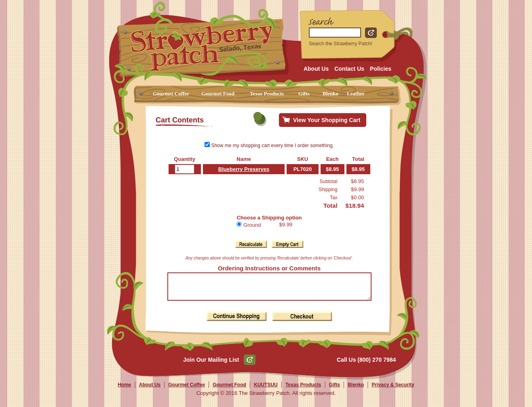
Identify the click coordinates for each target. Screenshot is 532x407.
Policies (381, 69)
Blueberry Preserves (241, 169)
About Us (316, 69)
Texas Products (267, 94)
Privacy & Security (393, 390)
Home (124, 390)
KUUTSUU (266, 390)
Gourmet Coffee (171, 94)
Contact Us (349, 69)
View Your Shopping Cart (327, 120)
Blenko (330, 94)
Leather (356, 94)
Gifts (304, 94)
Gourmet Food (218, 94)
